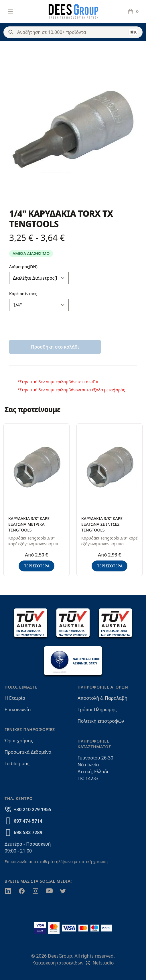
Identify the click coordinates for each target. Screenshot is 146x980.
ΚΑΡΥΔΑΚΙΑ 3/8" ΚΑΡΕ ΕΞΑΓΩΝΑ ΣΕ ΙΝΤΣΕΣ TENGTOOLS (102, 524)
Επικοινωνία (18, 710)
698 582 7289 (28, 832)
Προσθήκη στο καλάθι (55, 347)
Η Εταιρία (15, 698)
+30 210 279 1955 (32, 809)
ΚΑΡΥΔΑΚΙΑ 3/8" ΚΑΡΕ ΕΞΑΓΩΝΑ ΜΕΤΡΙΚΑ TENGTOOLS (29, 524)
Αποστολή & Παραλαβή (102, 698)
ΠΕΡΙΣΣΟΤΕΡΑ (37, 566)
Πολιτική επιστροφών (101, 721)
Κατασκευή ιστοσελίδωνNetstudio (73, 963)
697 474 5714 (28, 821)
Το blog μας (17, 763)
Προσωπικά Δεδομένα (28, 752)
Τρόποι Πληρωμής (97, 710)
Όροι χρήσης (19, 741)
